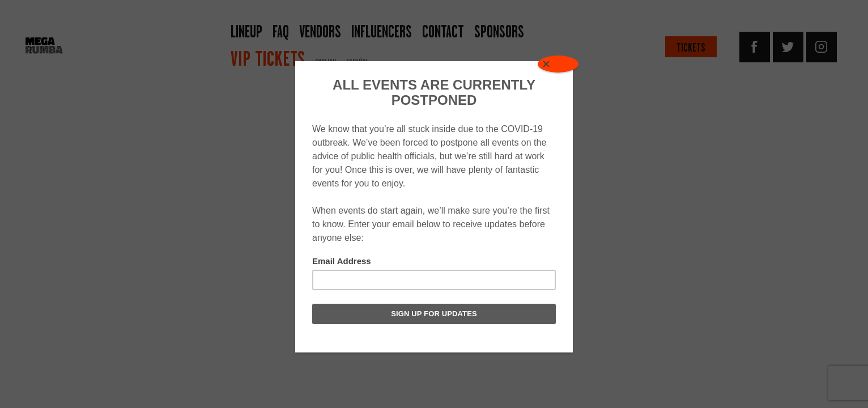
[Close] (558, 64)
